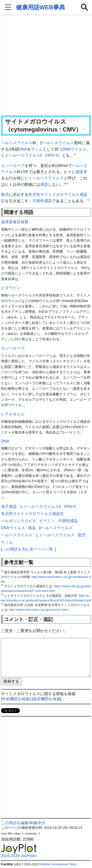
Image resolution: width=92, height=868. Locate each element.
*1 (75, 154)
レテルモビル (13, 414)
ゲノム (37, 149)
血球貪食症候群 (15, 222)
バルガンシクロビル (19, 521)
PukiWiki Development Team (58, 864)
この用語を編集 (15, 823)
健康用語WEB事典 (40, 7)
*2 (65, 183)
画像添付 (37, 823)
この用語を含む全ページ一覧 (27, 549)
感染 (79, 172)
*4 (88, 200)
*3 (67, 183)
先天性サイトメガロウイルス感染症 (32, 514)
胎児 (5, 194)
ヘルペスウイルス (17, 143)
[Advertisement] (46, 65)
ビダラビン (11, 288)
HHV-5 (52, 155)
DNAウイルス (74, 149)
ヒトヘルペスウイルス (44, 178)
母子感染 (9, 507)
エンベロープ (13, 166)
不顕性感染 (42, 201)
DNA (23, 149)
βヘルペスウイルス (57, 143)
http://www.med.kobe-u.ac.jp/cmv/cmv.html (39, 610)
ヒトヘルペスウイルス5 (22, 155)
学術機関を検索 (16, 699)
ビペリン (47, 521)
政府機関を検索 (47, 699)
